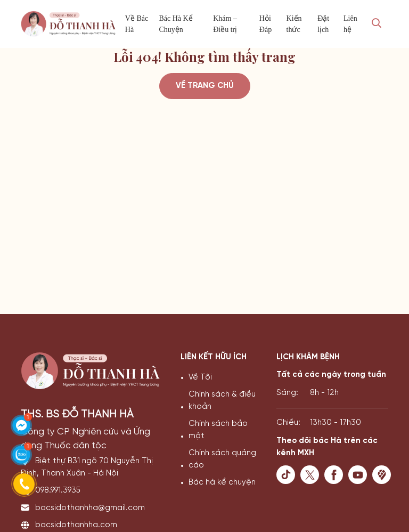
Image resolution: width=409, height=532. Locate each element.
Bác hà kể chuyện (222, 482)
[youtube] (360, 475)
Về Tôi (200, 377)
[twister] (312, 475)
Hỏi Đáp (265, 24)
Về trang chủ (205, 86)
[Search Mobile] (377, 24)
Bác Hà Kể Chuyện (176, 24)
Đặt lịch (323, 24)
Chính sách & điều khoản (222, 401)
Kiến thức (294, 24)
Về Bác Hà (137, 24)
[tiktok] (288, 475)
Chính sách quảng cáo (222, 459)
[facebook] (336, 475)
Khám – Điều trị (225, 24)
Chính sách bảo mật (218, 430)
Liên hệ (350, 24)
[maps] (384, 475)
